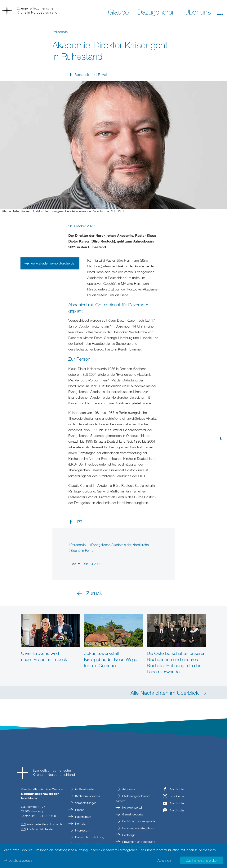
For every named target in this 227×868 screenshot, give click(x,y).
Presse (79, 810)
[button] (220, 12)
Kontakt (80, 823)
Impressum (82, 830)
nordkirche (177, 796)
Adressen (128, 789)
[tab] (221, 420)
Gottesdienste (84, 789)
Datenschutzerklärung (89, 837)
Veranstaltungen (85, 803)
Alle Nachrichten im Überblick (165, 693)
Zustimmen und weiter (202, 860)
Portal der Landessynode (138, 821)
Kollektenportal (132, 807)
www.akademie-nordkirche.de (52, 263)
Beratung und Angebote (138, 828)
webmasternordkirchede (45, 824)
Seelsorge (128, 835)
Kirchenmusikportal (87, 796)
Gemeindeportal (132, 814)
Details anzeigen (20, 860)
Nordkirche (177, 789)
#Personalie (78, 545)
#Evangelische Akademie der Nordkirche (120, 545)
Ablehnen (164, 860)
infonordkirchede (40, 829)
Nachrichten (83, 817)
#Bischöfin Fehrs (81, 550)
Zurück (94, 593)
